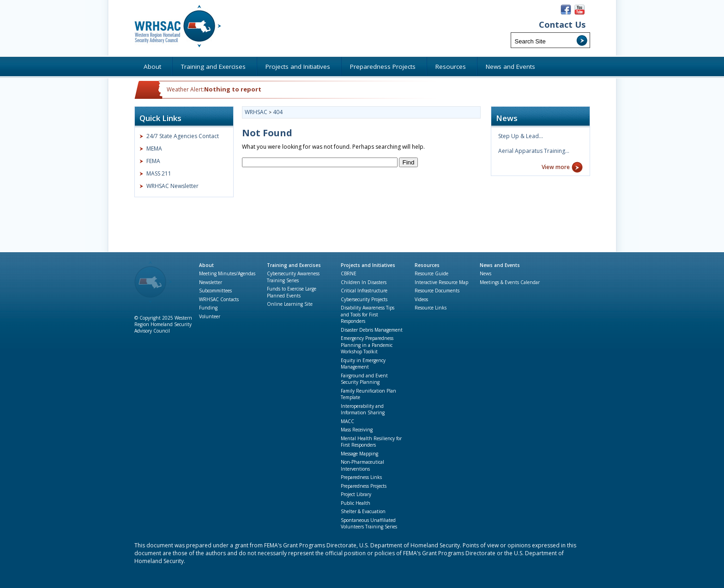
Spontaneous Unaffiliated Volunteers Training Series (369, 524)
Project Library (356, 494)
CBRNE (349, 273)
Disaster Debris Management (372, 330)
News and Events (500, 265)
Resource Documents (437, 291)
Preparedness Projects (364, 486)
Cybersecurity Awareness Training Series (293, 277)
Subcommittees (215, 291)
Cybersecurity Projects (364, 299)
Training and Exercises (294, 265)
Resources (427, 265)
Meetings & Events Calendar (510, 282)
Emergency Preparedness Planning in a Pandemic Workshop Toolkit (367, 345)
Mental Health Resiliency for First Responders (371, 442)
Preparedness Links (361, 477)
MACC (347, 421)
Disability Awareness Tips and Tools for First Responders (368, 314)
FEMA (153, 161)
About (206, 265)
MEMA (154, 149)
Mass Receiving (357, 430)
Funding (208, 308)
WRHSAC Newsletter (172, 186)
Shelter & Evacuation (363, 511)
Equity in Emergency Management (363, 364)
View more (556, 167)
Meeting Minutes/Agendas (227, 273)
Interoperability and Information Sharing (363, 409)
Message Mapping (359, 454)
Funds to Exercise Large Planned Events (292, 292)
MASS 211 (159, 173)
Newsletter (211, 282)
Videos (421, 299)
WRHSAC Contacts (219, 299)
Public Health (356, 503)
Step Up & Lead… (521, 136)
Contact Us (562, 25)
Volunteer (210, 316)
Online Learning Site (290, 304)
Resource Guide (431, 273)
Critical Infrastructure (364, 291)
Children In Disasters (364, 282)
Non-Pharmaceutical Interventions (362, 465)
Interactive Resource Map (441, 282)
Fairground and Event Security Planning (364, 379)
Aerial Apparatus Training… (534, 151)
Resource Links (431, 308)
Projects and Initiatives (368, 265)
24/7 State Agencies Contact (183, 136)
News (486, 273)
